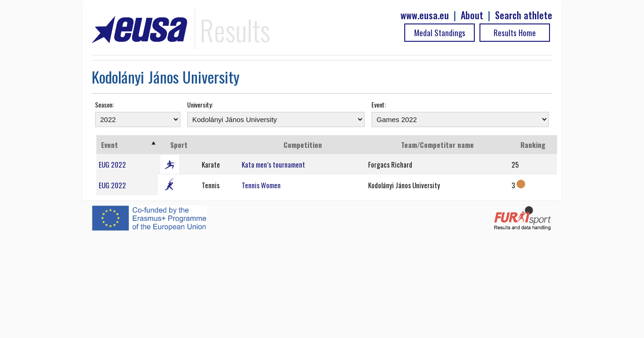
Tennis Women (261, 185)
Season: (104, 104)
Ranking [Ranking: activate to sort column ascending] (533, 145)
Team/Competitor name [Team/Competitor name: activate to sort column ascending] (437, 145)
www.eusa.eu (425, 15)
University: (200, 104)
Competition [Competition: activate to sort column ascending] (303, 145)
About (472, 15)
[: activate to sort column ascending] (219, 145)
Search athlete (524, 15)
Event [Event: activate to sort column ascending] (110, 145)
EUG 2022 (112, 164)
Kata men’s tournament (273, 164)
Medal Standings (440, 33)
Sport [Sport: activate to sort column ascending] (179, 145)
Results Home (515, 33)
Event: (379, 104)
